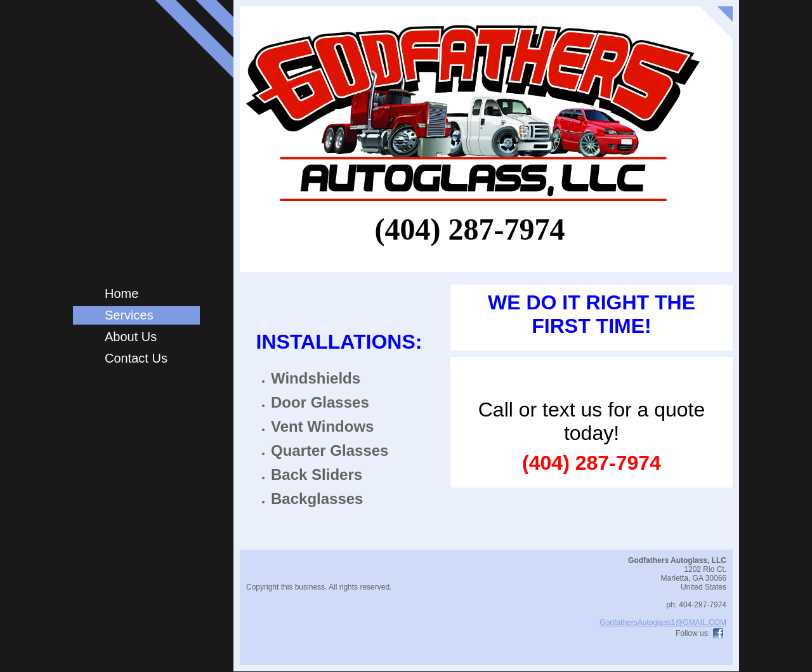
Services (129, 315)
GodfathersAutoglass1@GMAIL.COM (663, 623)
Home (121, 294)
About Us (131, 337)
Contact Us (136, 358)
